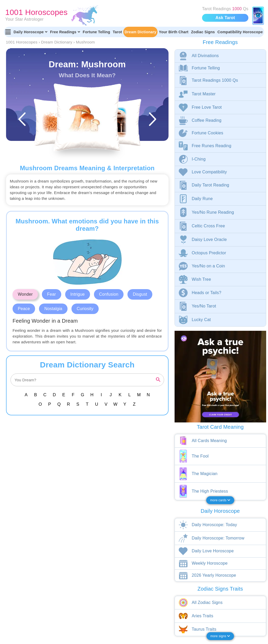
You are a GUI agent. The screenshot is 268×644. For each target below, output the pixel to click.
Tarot (118, 32)
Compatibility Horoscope (240, 32)
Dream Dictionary (140, 32)
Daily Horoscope (31, 32)
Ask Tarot (225, 18)
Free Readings (65, 32)
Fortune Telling (96, 32)
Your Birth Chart (174, 32)
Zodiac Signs (203, 32)
